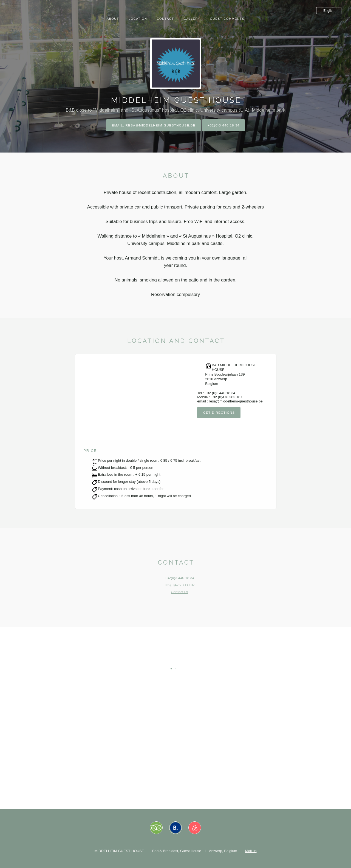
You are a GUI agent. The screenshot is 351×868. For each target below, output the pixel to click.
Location (138, 19)
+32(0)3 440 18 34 (225, 125)
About (113, 19)
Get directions (220, 413)
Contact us (179, 592)
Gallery (192, 19)
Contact (165, 19)
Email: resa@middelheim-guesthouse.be (153, 125)
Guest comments (227, 19)
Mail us (251, 851)
